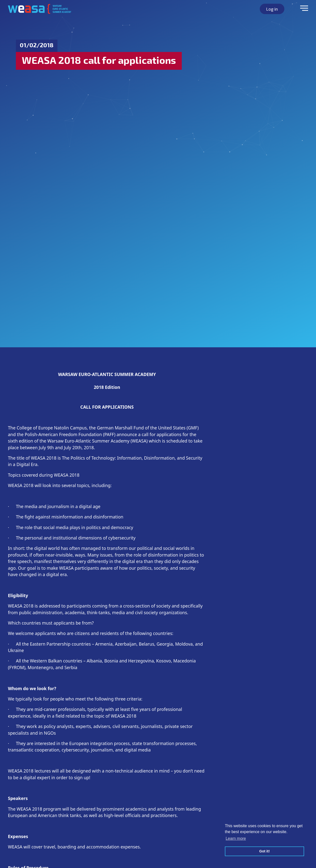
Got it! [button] (264, 851)
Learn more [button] (236, 838)
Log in (272, 9)
